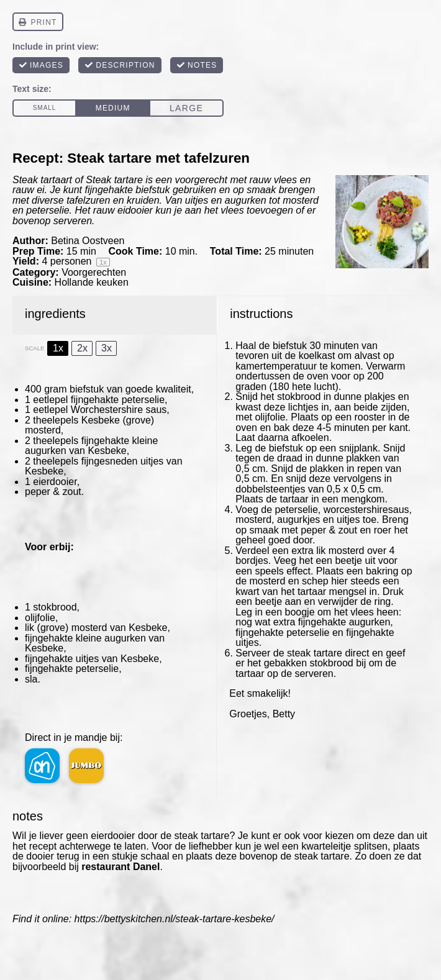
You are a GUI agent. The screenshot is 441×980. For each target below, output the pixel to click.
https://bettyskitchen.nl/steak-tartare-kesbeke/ (175, 919)
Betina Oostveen (88, 241)
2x (82, 348)
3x (107, 348)
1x (58, 348)
